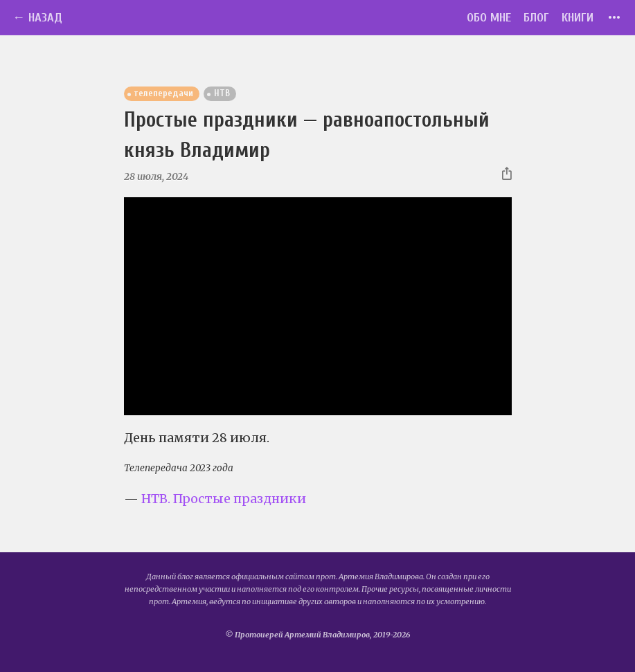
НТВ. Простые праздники (224, 499)
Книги (578, 18)
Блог (536, 18)
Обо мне (489, 18)
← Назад (37, 18)
